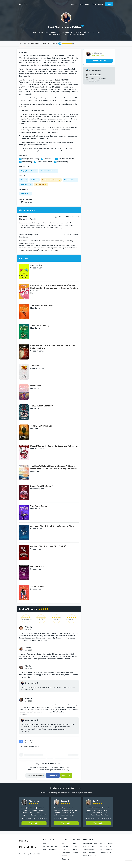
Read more (23, 714)
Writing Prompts (106, 850)
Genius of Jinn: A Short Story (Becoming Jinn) (52, 526)
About (100, 4)
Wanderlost (36, 386)
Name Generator (89, 853)
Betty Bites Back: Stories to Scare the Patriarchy (54, 446)
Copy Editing (49, 159)
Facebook (53, 775)
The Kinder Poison (39, 506)
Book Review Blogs (90, 843)
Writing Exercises (106, 847)
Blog (81, 4)
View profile (34, 823)
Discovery (65, 859)
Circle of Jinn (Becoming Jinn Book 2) (48, 546)
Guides (64, 856)
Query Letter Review (45, 162)
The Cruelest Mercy (40, 325)
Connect (74, 4)
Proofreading (27, 162)
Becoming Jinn (37, 566)
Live (63, 850)
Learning (65, 847)
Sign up (66, 775)
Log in (109, 4)
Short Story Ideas (90, 856)
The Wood (35, 366)
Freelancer (66, 853)
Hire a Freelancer (49, 850)
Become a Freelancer (51, 847)
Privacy (27, 854)
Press (75, 850)
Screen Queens (37, 586)
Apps (87, 4)
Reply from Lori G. (31, 683)
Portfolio (46, 44)
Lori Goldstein (97, 53)
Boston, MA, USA (95, 75)
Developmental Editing (31, 159)
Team (75, 847)
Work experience (34, 44)
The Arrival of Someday (41, 406)
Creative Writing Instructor (30, 235)
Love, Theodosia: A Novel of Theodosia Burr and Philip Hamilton (53, 347)
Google (36, 775)
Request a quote (99, 61)
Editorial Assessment (66, 159)
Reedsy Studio (105, 853)
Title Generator (89, 850)
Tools (94, 4)
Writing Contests (106, 843)
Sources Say (36, 265)
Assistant (23, 217)
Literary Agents (89, 847)
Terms (21, 854)
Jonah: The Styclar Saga (42, 426)
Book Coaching (63, 162)
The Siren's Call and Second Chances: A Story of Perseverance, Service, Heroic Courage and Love (53, 467)
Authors (46, 843)
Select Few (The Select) (42, 486)
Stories (75, 853)
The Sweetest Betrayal (41, 305)
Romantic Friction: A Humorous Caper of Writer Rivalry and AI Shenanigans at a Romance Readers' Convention (54, 287)
